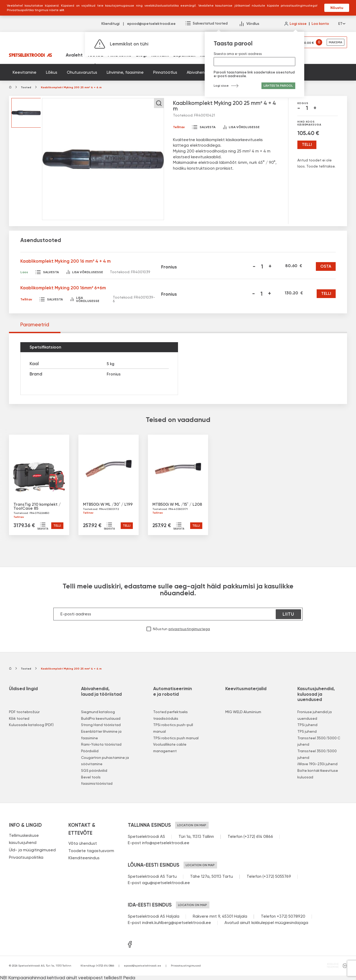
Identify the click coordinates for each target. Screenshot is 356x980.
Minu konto (120, 55)
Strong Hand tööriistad (101, 725)
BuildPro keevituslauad (101, 718)
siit (62, 10)
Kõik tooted (19, 718)
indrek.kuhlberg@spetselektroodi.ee (177, 923)
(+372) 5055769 (277, 876)
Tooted (95, 55)
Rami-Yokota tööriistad (101, 744)
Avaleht (74, 55)
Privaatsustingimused (186, 966)
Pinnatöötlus (165, 72)
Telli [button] (57, 526)
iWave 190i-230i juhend (317, 764)
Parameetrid (35, 325)
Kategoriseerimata (263, 72)
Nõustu (337, 8)
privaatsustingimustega (189, 629)
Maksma (336, 42)
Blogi (141, 55)
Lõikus (52, 72)
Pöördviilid (90, 751)
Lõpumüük (184, 55)
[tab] (35, 325)
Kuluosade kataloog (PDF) (31, 725)
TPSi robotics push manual (176, 738)
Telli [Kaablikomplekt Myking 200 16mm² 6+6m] (326, 294)
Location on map (192, 825)
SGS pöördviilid (94, 770)
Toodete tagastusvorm (91, 851)
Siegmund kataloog (98, 712)
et (342, 24)
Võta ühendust (83, 843)
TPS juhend (307, 731)
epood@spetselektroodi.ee (151, 24)
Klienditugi (111, 24)
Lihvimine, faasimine (125, 72)
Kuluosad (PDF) (216, 55)
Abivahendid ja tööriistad (211, 72)
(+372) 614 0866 (258, 837)
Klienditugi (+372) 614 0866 (97, 966)
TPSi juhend (307, 725)
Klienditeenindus (84, 858)
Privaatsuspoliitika (26, 857)
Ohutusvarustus (82, 72)
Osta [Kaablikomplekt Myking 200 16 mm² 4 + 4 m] (326, 266)
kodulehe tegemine (332, 966)
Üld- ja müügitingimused (32, 850)
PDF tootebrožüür (24, 712)
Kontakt (160, 55)
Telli (307, 145)
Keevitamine (25, 72)
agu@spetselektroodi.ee (166, 883)
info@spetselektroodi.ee (166, 843)
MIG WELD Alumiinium (243, 712)
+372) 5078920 (291, 916)
